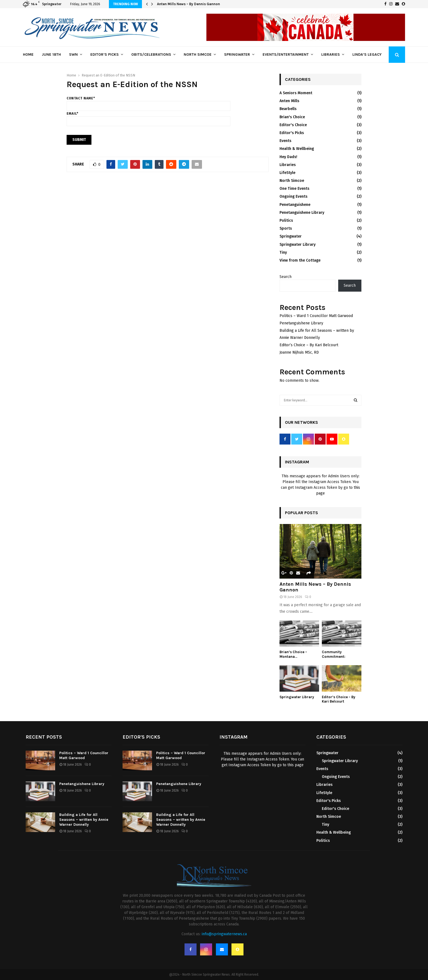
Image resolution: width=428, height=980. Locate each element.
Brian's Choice (292, 117)
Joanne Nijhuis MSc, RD (299, 352)
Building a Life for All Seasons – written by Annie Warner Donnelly (84, 820)
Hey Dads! (288, 157)
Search (286, 277)
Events (285, 141)
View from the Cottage (300, 260)
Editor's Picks (292, 133)
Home (28, 54)
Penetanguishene (295, 205)
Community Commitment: (334, 654)
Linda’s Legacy (367, 54)
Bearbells (288, 109)
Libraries (331, 54)
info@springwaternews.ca (224, 934)
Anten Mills (289, 101)
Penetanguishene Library (302, 213)
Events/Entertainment (286, 54)
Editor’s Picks (105, 54)
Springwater (237, 54)
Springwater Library (298, 245)
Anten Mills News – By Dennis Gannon (188, 4)
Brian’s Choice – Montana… (293, 654)
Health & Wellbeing (297, 149)
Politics (286, 220)
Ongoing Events (293, 196)
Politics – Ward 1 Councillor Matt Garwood (316, 316)
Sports (286, 228)
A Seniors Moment (296, 93)
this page (295, 765)
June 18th (51, 54)
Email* (148, 117)
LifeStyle (287, 173)
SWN (73, 54)
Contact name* (148, 102)
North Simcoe (198, 54)
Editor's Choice (293, 125)
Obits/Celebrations (151, 54)
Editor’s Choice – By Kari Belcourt (309, 345)
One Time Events (294, 189)
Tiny (283, 252)
